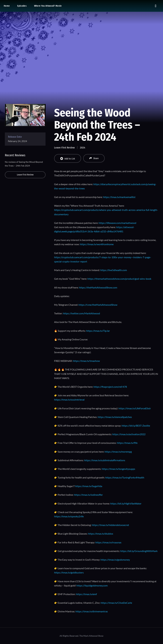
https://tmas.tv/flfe (127, 443)
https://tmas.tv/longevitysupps (118, 469)
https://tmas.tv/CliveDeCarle (116, 603)
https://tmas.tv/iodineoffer (88, 495)
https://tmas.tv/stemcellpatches (115, 417)
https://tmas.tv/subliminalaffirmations (105, 460)
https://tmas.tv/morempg (118, 452)
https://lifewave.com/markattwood (117, 223)
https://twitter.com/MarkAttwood (81, 313)
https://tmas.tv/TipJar (98, 331)
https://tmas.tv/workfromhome (97, 244)
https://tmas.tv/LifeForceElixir (135, 408)
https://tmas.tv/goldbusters (69, 572)
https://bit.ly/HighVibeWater (126, 503)
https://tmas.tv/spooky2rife (69, 516)
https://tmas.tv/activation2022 (129, 434)
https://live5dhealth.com (114, 270)
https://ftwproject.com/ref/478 (110, 387)
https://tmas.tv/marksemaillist (119, 197)
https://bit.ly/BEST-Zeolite (136, 426)
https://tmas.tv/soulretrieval (69, 400)
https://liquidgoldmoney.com (92, 585)
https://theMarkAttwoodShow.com (98, 287)
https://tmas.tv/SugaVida (89, 486)
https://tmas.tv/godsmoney (115, 560)
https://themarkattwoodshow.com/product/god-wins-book (119, 279)
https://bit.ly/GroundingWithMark (139, 551)
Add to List (68, 159)
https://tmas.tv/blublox (101, 534)
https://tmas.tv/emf (86, 594)
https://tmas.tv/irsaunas (108, 542)
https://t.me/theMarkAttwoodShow (98, 305)
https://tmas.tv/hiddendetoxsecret (110, 525)
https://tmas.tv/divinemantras (92, 611)
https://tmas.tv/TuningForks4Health (125, 477)
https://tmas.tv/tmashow (86, 361)
